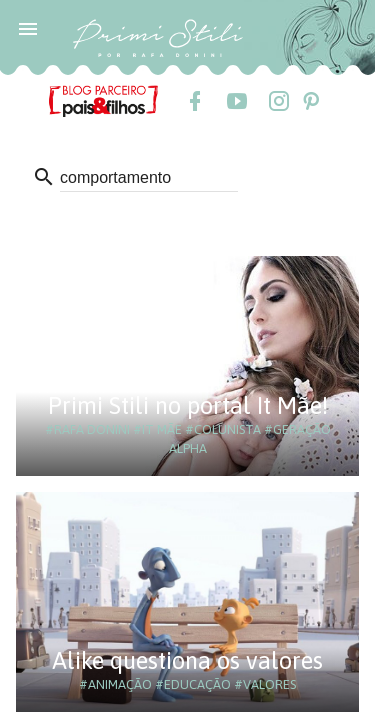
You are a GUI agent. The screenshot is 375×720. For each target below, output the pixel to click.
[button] (28, 28)
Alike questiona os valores (187, 660)
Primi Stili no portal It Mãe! (188, 405)
